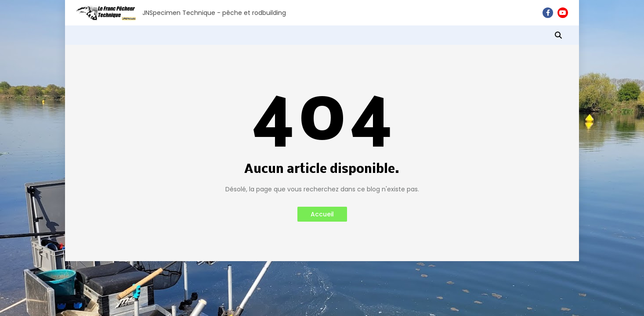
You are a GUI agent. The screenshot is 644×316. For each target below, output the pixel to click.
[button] (558, 35)
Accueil (322, 214)
